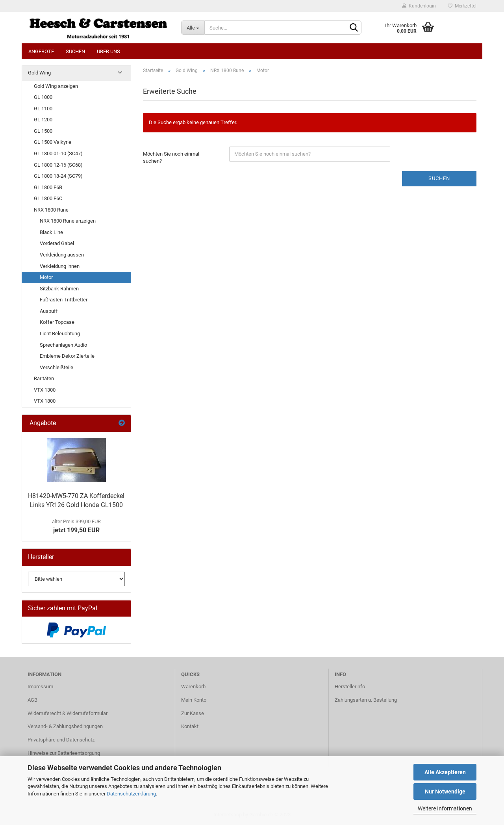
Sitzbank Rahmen (59, 289)
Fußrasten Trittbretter (64, 300)
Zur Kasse (193, 713)
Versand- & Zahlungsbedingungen (65, 726)
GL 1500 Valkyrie (53, 142)
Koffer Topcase (57, 322)
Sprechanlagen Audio (63, 345)
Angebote (41, 51)
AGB (32, 700)
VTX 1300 (45, 390)
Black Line (51, 232)
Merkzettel (462, 6)
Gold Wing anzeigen (56, 86)
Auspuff (49, 311)
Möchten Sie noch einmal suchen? (171, 158)
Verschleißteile (57, 367)
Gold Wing (39, 73)
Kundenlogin (419, 6)
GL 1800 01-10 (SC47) (58, 153)
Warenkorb (193, 687)
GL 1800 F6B (48, 187)
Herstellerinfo (350, 687)
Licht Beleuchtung (60, 334)
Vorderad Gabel (57, 243)
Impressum (40, 687)
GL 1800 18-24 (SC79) (58, 176)
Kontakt (190, 726)
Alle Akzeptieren (445, 772)
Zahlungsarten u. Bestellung (366, 700)
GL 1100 (43, 109)
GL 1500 (43, 131)
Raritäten (44, 378)
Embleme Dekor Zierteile (67, 356)
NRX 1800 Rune (51, 210)
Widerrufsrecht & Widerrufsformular (68, 713)
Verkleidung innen (60, 266)
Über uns (108, 51)
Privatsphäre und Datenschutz (61, 740)
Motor (46, 277)
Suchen (75, 51)
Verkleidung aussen (62, 255)
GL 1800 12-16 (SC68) (58, 165)
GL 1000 (43, 97)
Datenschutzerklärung (131, 794)
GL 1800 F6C (48, 198)
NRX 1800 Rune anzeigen (68, 221)
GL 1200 (43, 120)
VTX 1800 (45, 401)
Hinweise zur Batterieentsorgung (64, 753)
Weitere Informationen (445, 808)
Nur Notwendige (445, 792)
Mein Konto (194, 700)
